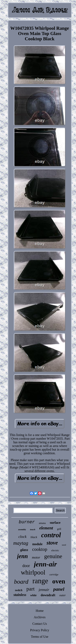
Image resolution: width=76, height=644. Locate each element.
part (30, 589)
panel (59, 589)
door (26, 566)
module (37, 544)
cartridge (54, 575)
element (46, 528)
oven (59, 581)
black (34, 537)
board (21, 582)
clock (22, 537)
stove (52, 543)
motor (36, 557)
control (51, 535)
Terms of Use (40, 637)
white (34, 595)
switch (19, 590)
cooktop (40, 549)
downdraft (48, 595)
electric (55, 550)
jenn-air (45, 564)
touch (33, 529)
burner (27, 522)
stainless (20, 595)
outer (63, 595)
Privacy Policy (40, 630)
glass (24, 550)
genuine (53, 556)
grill (59, 529)
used (64, 545)
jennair (44, 590)
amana (42, 523)
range (40, 581)
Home (40, 611)
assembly (22, 529)
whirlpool (33, 572)
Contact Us (40, 624)
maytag (21, 543)
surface (55, 523)
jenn (22, 556)
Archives (40, 617)
